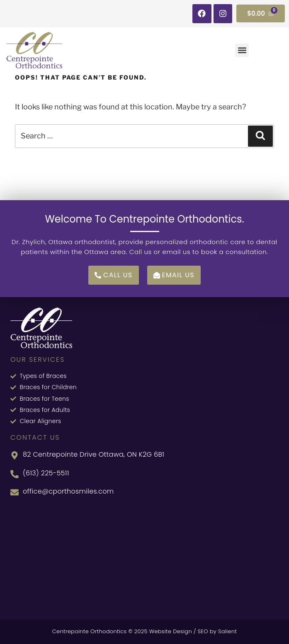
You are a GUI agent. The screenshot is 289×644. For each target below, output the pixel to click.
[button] (242, 50)
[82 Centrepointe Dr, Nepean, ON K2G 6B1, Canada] (144, 557)
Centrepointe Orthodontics (90, 631)
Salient (227, 631)
